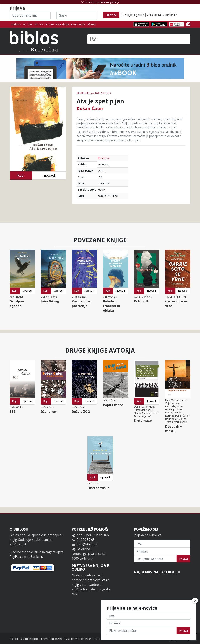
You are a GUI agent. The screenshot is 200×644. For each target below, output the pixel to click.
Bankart (36, 557)
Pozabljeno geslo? (132, 15)
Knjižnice (16, 24)
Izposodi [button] (49, 175)
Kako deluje (78, 24)
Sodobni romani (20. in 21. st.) (94, 93)
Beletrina (104, 158)
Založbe (28, 24)
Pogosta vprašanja (58, 24)
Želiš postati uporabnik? (162, 15)
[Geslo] (77, 15)
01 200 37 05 (86, 540)
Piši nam (91, 24)
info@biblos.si (87, 544)
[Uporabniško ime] (30, 15)
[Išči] (139, 39)
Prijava (183, 559)
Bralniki (39, 24)
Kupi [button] (21, 175)
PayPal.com (18, 557)
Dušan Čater (90, 108)
